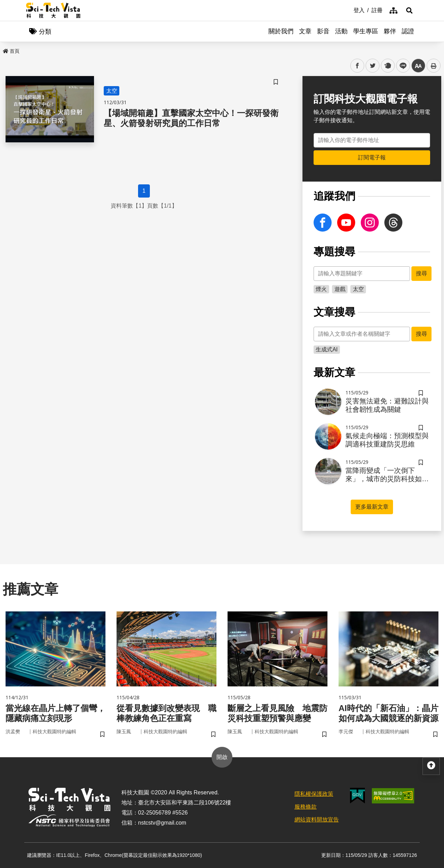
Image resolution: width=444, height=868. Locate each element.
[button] (409, 10)
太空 (358, 289)
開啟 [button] (222, 757)
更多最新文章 (372, 507)
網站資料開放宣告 (317, 820)
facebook (357, 66)
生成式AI (327, 349)
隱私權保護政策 (314, 794)
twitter (373, 66)
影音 (323, 31)
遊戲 (340, 289)
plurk (387, 66)
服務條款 (306, 807)
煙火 (321, 289)
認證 (408, 31)
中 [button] (418, 66)
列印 (434, 66)
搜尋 (421, 273)
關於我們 (281, 31)
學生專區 (366, 31)
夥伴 (390, 31)
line (401, 66)
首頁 (11, 51)
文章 (305, 31)
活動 (341, 31)
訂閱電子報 (372, 157)
